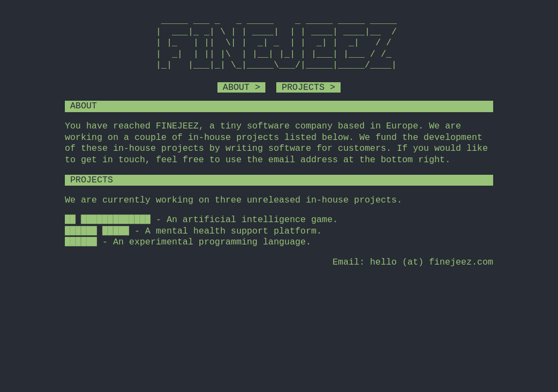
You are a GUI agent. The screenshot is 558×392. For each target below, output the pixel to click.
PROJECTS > (308, 87)
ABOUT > (241, 87)
